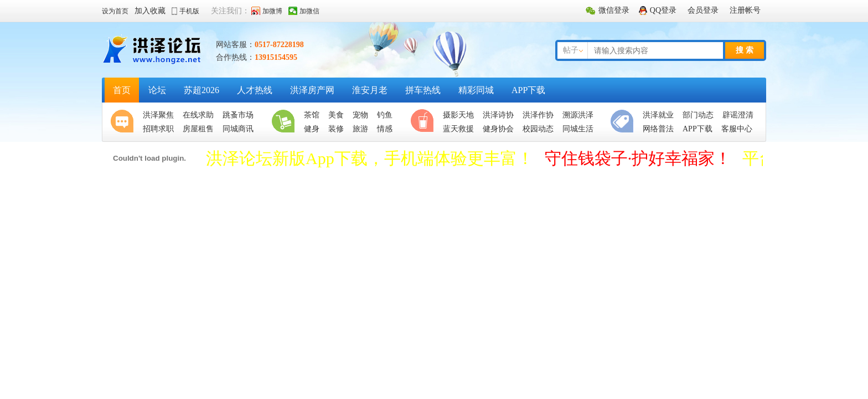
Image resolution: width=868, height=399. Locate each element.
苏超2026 (201, 90)
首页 (122, 90)
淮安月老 (370, 90)
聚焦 (125, 122)
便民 (624, 122)
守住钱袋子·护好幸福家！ (638, 158)
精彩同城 (476, 90)
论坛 (157, 90)
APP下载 (528, 90)
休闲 (425, 122)
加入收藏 (150, 11)
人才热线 (255, 90)
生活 (286, 122)
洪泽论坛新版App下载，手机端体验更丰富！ (370, 158)
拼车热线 (423, 90)
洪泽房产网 (312, 90)
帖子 (571, 50)
